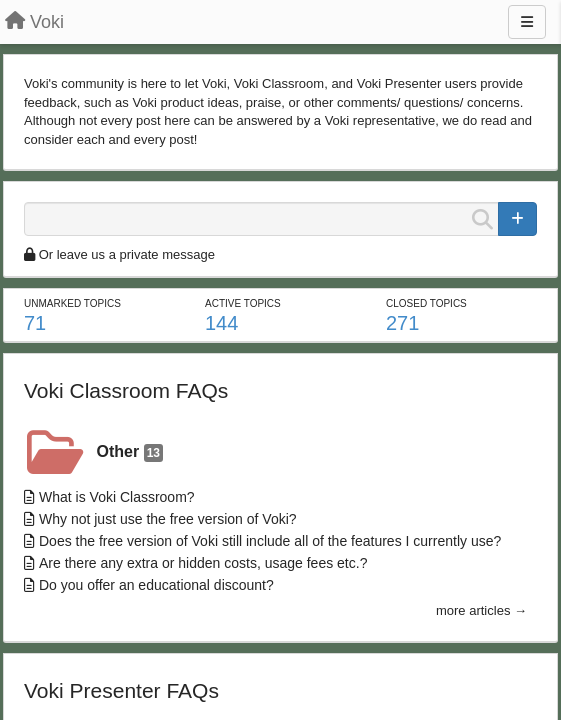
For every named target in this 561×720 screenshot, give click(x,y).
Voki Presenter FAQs (121, 690)
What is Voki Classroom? (117, 497)
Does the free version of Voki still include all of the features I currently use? (270, 541)
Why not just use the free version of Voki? (168, 519)
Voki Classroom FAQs (126, 390)
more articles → (481, 610)
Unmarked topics (72, 303)
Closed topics (426, 303)
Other (130, 452)
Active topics (243, 303)
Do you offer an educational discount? (156, 585)
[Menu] (527, 22)
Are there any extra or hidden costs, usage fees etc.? (203, 563)
